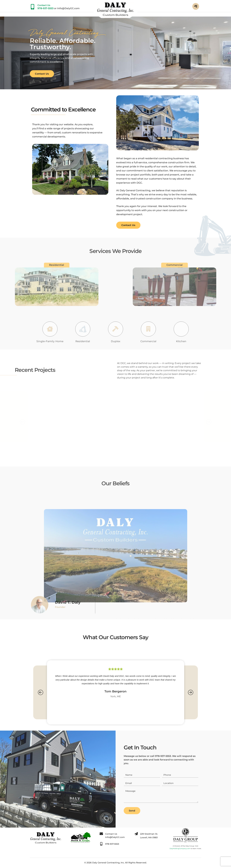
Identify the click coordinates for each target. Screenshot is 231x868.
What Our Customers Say (116, 637)
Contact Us (44, 5)
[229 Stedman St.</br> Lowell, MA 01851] (136, 834)
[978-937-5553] (101, 844)
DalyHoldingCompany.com (180, 849)
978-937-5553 (45, 8)
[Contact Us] (33, 7)
